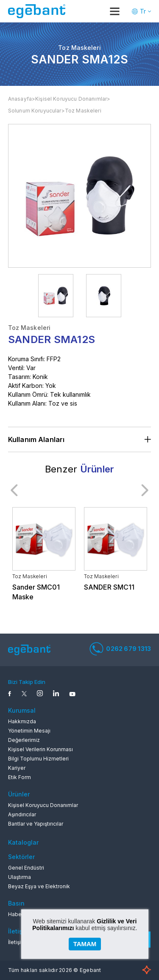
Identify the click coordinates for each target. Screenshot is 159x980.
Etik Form (20, 777)
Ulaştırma (20, 877)
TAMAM (85, 944)
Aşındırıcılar (22, 814)
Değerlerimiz (24, 740)
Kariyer (17, 768)
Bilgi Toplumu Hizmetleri (38, 759)
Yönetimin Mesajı (29, 731)
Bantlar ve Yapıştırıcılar (36, 824)
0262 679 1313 (120, 649)
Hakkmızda (22, 721)
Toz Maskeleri (83, 111)
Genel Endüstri (26, 868)
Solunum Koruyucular (35, 111)
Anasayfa (20, 99)
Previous (14, 490)
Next (145, 490)
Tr (143, 11)
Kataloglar (23, 842)
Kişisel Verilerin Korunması (40, 749)
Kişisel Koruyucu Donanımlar (71, 99)
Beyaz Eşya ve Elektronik (39, 886)
